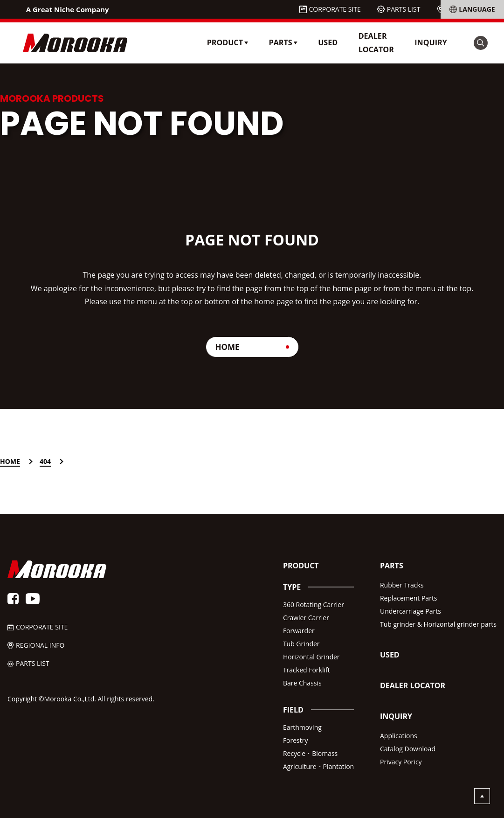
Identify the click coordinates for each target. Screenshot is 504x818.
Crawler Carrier (306, 618)
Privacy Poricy (401, 762)
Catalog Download (408, 749)
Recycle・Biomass (310, 753)
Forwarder (299, 631)
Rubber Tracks (402, 585)
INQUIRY (431, 42)
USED (328, 42)
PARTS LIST (404, 9)
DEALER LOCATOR (376, 43)
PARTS (392, 566)
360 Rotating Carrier (314, 605)
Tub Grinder (301, 644)
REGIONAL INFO (470, 9)
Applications (399, 736)
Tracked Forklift (307, 670)
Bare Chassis (302, 683)
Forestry (296, 740)
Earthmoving (302, 727)
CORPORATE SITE (335, 9)
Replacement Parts (409, 598)
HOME (228, 347)
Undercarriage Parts (411, 611)
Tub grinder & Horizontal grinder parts (438, 624)
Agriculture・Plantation (318, 766)
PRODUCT (301, 566)
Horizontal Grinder (311, 657)
